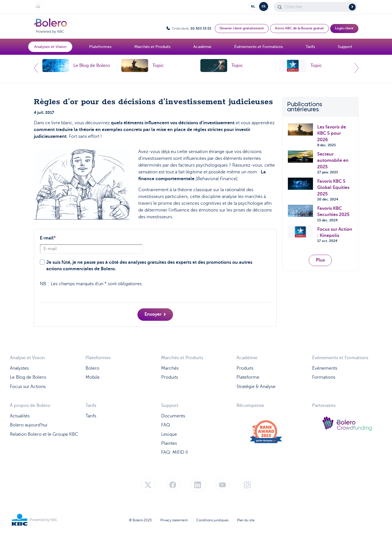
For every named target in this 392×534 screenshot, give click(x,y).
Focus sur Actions (28, 387)
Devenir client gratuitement (242, 28)
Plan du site (246, 520)
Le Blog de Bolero (28, 377)
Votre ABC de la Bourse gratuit (299, 28)
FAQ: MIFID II (174, 452)
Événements (325, 368)
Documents (173, 416)
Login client (344, 28)
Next (356, 68)
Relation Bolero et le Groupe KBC (44, 434)
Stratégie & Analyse (256, 387)
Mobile (93, 377)
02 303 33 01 (201, 29)
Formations (324, 377)
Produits (170, 377)
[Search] (316, 7)
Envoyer (155, 314)
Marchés (170, 368)
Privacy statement (174, 520)
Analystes (19, 368)
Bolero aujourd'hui (29, 425)
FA (164, 425)
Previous (36, 68)
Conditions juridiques (212, 520)
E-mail (48, 238)
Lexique (169, 434)
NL (253, 6)
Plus (320, 260)
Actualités (20, 416)
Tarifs (91, 416)
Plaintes (169, 443)
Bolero (92, 368)
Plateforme (248, 377)
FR (264, 6)
